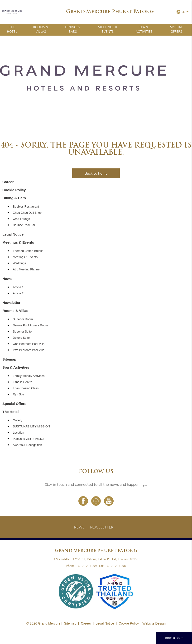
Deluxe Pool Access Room (30, 325)
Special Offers (176, 30)
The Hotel (12, 30)
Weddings (19, 263)
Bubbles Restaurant (26, 207)
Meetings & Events (108, 30)
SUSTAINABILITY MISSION (31, 426)
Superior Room (23, 319)
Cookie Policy (14, 190)
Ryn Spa (19, 394)
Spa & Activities (144, 30)
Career (8, 182)
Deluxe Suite (21, 338)
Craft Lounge (21, 219)
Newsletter (11, 303)
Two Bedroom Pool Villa (29, 350)
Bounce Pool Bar (24, 225)
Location (18, 433)
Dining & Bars (73, 30)
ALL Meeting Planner (27, 269)
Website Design (154, 623)
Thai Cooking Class (26, 388)
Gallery (18, 420)
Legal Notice (13, 234)
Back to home (96, 173)
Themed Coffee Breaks (28, 251)
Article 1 (18, 287)
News (7, 279)
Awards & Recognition (27, 445)
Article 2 (18, 293)
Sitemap (9, 359)
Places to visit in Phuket (29, 439)
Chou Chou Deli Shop (27, 213)
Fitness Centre (22, 382)
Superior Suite (22, 332)
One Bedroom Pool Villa (29, 344)
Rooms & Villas (41, 30)
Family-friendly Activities (29, 376)
